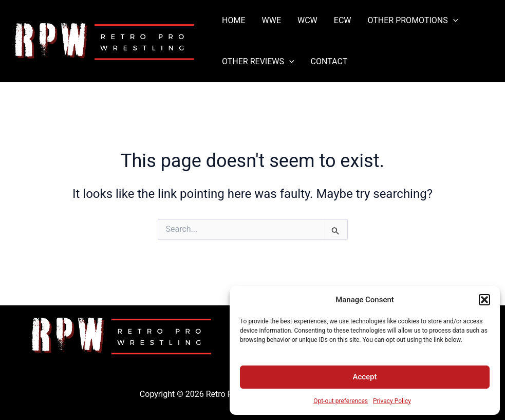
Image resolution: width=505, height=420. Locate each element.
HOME (233, 20)
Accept (364, 377)
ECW (343, 20)
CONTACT (329, 61)
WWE (271, 20)
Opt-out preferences (341, 401)
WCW (307, 20)
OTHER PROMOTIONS (413, 21)
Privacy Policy (392, 401)
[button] (484, 300)
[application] (453, 21)
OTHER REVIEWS (258, 62)
